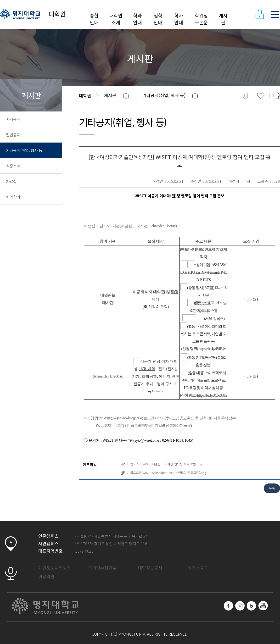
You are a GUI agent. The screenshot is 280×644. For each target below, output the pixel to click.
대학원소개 (116, 19)
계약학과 (13, 197)
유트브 (263, 606)
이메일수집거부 (102, 568)
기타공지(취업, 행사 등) (25, 150)
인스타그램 (240, 606)
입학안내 (158, 19)
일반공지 (13, 135)
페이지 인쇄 (277, 96)
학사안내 (179, 19)
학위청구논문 (201, 19)
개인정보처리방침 (55, 568)
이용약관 (46, 576)
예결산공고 (198, 568)
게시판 (223, 19)
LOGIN (260, 14)
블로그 (252, 606)
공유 (245, 96)
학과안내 (137, 19)
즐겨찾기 (261, 96)
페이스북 (229, 606)
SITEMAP (275, 14)
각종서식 (13, 166)
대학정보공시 (150, 568)
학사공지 (13, 119)
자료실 (11, 181)
